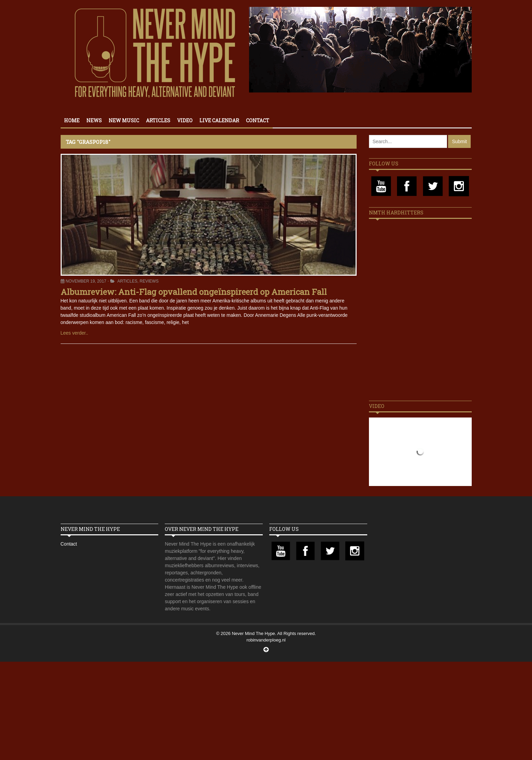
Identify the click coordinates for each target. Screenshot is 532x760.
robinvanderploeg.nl (266, 640)
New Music (124, 120)
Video (185, 120)
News (94, 120)
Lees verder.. (75, 333)
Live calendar (219, 120)
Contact (258, 120)
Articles (158, 120)
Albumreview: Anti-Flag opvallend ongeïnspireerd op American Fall (194, 292)
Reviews (149, 281)
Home (72, 120)
